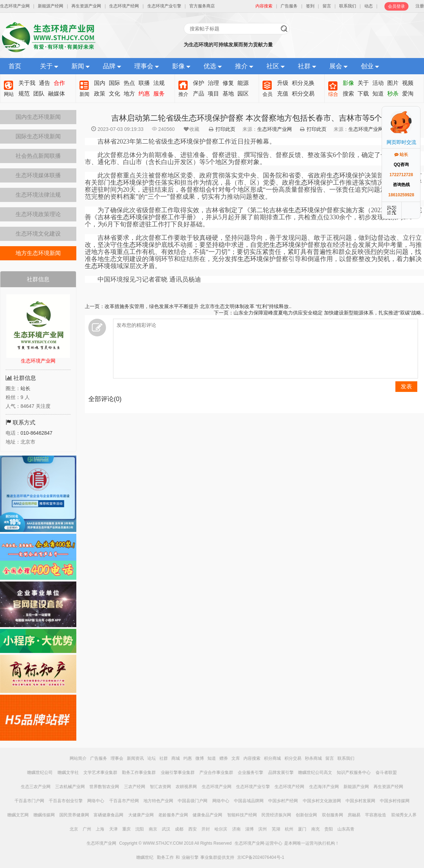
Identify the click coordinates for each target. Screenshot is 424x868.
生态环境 (180, 141)
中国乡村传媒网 (395, 801)
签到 (310, 6)
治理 (213, 83)
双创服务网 (332, 815)
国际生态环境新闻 (38, 136)
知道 (378, 94)
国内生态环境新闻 (38, 117)
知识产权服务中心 (354, 772)
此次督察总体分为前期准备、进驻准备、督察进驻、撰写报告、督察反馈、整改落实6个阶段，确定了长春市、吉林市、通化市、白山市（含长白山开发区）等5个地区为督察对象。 (252, 158)
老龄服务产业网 (173, 815)
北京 (74, 829)
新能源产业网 (356, 787)
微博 (200, 758)
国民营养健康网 (74, 815)
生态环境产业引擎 (164, 6)
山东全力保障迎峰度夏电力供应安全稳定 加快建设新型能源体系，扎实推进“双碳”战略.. (329, 313)
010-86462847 (36, 433)
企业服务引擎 (251, 772)
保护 (199, 83)
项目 (213, 94)
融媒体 (57, 94)
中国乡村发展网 (360, 801)
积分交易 (303, 94)
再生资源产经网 (388, 787)
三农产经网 (135, 787)
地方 (129, 94)
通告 (45, 83)
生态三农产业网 (36, 787)
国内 (100, 83)
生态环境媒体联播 (38, 175)
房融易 (354, 815)
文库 (236, 758)
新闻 (78, 66)
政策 (100, 94)
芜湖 (276, 829)
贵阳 (329, 829)
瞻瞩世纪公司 (40, 772)
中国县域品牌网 (249, 801)
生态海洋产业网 (324, 787)
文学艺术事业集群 (100, 772)
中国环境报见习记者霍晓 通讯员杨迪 (143, 279)
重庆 (126, 829)
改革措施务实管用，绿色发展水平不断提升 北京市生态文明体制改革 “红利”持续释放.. (198, 306)
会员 (267, 94)
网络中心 (96, 801)
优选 (210, 66)
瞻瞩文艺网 (18, 815)
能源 (243, 83)
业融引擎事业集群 (178, 772)
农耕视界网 (186, 787)
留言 (327, 6)
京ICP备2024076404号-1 (261, 857)
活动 (378, 83)
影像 (178, 66)
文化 (114, 94)
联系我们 (348, 6)
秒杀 (393, 94)
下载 (363, 94)
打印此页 (225, 129)
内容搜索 (252, 758)
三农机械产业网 (70, 787)
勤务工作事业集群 (139, 772)
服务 (159, 94)
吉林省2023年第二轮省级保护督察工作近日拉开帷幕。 (180, 141)
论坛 (152, 758)
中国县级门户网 (193, 801)
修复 (228, 83)
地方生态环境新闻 (38, 253)
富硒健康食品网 (108, 815)
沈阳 (140, 829)
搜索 (348, 94)
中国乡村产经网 (283, 801)
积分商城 (272, 758)
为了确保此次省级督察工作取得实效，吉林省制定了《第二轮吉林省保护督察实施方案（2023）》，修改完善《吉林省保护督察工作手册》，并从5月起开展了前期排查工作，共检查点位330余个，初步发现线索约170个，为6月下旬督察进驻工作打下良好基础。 (253, 217)
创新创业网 (306, 815)
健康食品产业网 (207, 815)
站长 (25, 388)
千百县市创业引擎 (66, 801)
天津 (113, 829)
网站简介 (78, 758)
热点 (129, 83)
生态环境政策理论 (38, 214)
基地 (228, 94)
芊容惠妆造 (376, 815)
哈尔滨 (221, 829)
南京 (153, 829)
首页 (15, 66)
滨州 (263, 829)
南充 (316, 829)
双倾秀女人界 (404, 815)
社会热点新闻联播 (38, 156)
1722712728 (401, 175)
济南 (236, 829)
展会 (336, 66)
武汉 (166, 829)
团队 (39, 94)
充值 (283, 94)
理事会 (144, 66)
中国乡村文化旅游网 (322, 801)
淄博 (249, 829)
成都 (179, 829)
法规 (159, 83)
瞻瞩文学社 (68, 772)
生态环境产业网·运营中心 (258, 843)
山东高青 (346, 829)
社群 (304, 66)
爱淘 (408, 94)
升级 (283, 83)
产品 (199, 94)
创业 (367, 66)
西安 (193, 829)
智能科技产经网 (242, 815)
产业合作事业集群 (216, 772)
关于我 (27, 83)
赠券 (224, 758)
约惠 (144, 94)
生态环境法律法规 (38, 195)
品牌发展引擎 (281, 772)
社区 (273, 66)
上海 (100, 829)
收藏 (191, 129)
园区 (243, 94)
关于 (46, 66)
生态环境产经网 (124, 6)
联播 (144, 83)
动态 (369, 6)
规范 (24, 94)
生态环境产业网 (15, 6)
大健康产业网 (141, 815)
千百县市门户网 (29, 801)
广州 (87, 829)
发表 (406, 386)
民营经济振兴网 (276, 815)
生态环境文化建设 (38, 234)
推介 (241, 66)
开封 (206, 829)
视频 (408, 83)
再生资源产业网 (86, 6)
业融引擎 (190, 857)
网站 (9, 94)
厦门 (302, 829)
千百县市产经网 (124, 801)
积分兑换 (303, 83)
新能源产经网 (51, 6)
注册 (420, 6)
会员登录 (396, 6)
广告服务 (289, 6)
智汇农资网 (160, 787)
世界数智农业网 (104, 787)
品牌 (109, 66)
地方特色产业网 (158, 801)
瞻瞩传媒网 (44, 815)
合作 (59, 83)
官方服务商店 (202, 6)
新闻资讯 (135, 758)
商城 (176, 758)
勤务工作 (165, 857)
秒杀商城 (313, 758)
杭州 (289, 829)
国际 (114, 83)
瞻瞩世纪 (145, 857)
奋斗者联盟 (386, 772)
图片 (393, 83)
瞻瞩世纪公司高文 (315, 772)
